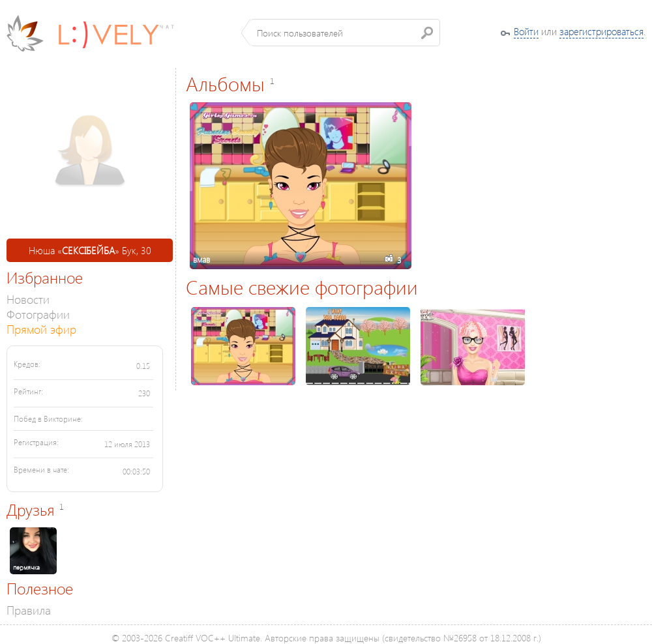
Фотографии (38, 314)
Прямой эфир (41, 329)
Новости (28, 299)
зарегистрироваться (601, 31)
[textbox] (345, 33)
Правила (29, 610)
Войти (526, 31)
